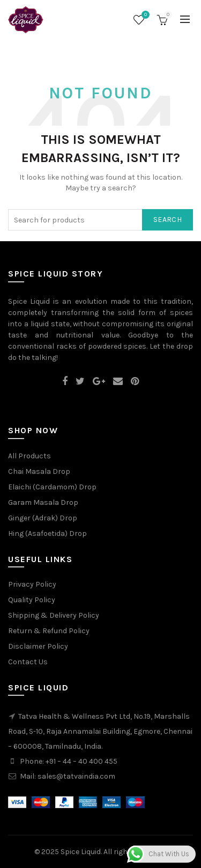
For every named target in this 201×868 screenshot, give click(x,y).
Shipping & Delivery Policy (54, 615)
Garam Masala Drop (43, 502)
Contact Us (28, 662)
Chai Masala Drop (39, 471)
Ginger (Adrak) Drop (43, 518)
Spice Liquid (81, 852)
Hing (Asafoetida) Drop (47, 533)
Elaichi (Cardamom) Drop (52, 487)
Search (167, 220)
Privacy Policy (32, 584)
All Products (29, 456)
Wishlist (144, 15)
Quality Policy (32, 600)
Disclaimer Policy (38, 646)
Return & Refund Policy (49, 631)
